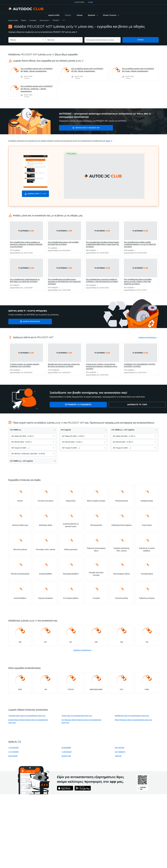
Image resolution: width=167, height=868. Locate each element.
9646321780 (66, 756)
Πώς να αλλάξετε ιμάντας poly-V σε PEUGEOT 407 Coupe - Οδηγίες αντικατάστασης (138, 70)
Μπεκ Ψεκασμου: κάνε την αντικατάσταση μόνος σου (133, 720)
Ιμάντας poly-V (44, 20)
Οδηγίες (24, 20)
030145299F (13, 756)
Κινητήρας (33, 20)
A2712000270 (120, 752)
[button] (93, 15)
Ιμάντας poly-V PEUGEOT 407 (76, 128)
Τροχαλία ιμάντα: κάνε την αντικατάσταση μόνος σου (27, 716)
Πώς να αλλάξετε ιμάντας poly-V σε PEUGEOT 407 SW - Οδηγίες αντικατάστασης (87, 70)
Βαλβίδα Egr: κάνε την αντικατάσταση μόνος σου (132, 716)
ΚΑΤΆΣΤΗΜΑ (79, 2)
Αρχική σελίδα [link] (13, 20)
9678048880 (66, 748)
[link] (54, 15)
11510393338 (13, 748)
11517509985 (13, 752)
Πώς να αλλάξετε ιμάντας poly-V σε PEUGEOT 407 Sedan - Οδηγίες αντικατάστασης (37, 70)
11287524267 (67, 752)
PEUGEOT (56, 20)
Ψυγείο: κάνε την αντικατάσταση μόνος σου (77, 716)
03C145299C (120, 748)
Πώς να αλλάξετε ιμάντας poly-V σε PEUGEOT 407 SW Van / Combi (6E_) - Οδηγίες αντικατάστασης (37, 89)
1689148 (118, 756)
